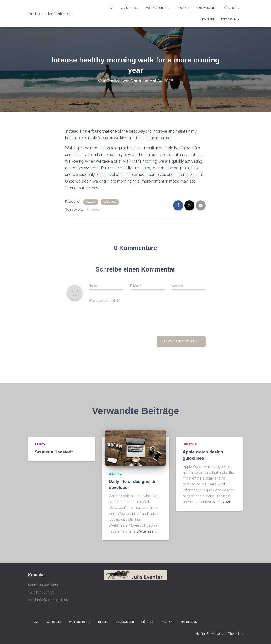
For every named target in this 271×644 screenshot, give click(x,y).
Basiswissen (207, 8)
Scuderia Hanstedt (54, 452)
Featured (93, 210)
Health (91, 202)
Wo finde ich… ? (158, 8)
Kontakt (208, 19)
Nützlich (232, 8)
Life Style (110, 202)
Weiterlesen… (147, 531)
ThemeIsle (235, 634)
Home (110, 8)
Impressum (230, 19)
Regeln (183, 8)
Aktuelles (130, 8)
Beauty (40, 445)
